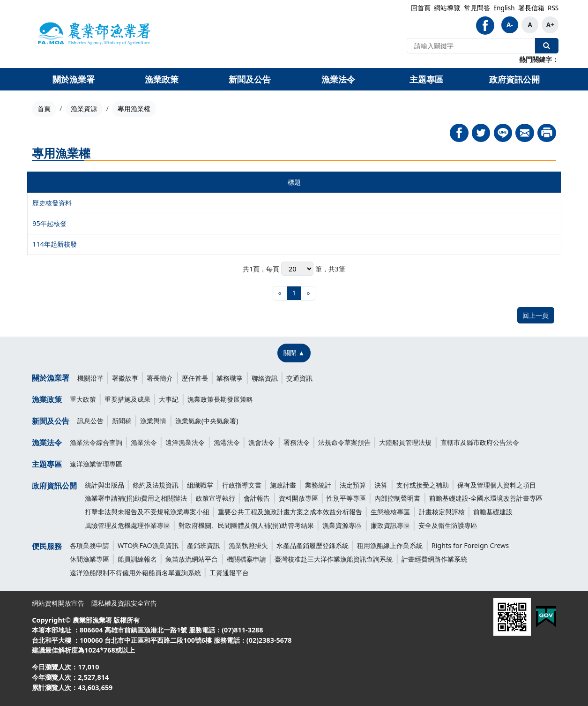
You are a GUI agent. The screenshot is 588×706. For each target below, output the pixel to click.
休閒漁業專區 (89, 559)
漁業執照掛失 (248, 545)
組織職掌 (200, 485)
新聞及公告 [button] (250, 79)
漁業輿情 (153, 421)
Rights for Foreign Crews (470, 545)
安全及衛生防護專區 (448, 525)
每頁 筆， (297, 269)
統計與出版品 (104, 485)
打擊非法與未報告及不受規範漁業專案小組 (147, 512)
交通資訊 (299, 378)
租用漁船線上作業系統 (390, 545)
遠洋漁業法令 (185, 442)
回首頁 (421, 8)
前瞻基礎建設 (493, 512)
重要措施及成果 (127, 399)
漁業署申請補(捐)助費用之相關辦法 (136, 498)
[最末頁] (308, 293)
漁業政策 (47, 399)
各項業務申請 (89, 545)
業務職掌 (230, 378)
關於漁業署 (51, 378)
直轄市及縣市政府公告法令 (480, 442)
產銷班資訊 (203, 545)
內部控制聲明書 (397, 498)
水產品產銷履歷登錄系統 (313, 545)
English (504, 8)
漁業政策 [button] (162, 79)
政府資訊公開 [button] (514, 79)
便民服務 (47, 546)
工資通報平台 (229, 573)
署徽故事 (125, 378)
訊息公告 (90, 421)
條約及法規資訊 (156, 485)
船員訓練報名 (137, 559)
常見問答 (477, 8)
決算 (381, 485)
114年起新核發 (55, 244)
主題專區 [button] (426, 79)
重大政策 (83, 399)
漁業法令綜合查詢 (96, 442)
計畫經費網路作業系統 (434, 559)
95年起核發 (49, 223)
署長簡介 (160, 378)
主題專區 (47, 464)
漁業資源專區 (342, 525)
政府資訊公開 (54, 486)
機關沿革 (90, 378)
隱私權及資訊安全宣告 (124, 603)
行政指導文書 (242, 485)
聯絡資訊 (265, 378)
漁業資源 (84, 109)
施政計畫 (283, 485)
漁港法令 (227, 442)
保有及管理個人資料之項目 (497, 485)
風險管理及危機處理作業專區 (127, 525)
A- (510, 25)
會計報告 (257, 498)
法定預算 (353, 485)
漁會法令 (261, 442)
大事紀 (169, 399)
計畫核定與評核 (442, 512)
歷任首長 (195, 378)
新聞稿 (122, 421)
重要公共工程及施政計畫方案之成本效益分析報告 (290, 512)
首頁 (44, 109)
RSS (553, 8)
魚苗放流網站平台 (192, 559)
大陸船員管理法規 (405, 442)
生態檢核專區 (390, 512)
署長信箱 (531, 8)
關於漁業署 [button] (74, 79)
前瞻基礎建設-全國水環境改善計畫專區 (486, 498)
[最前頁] (280, 293)
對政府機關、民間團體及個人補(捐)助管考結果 (246, 525)
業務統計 (318, 485)
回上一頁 (536, 315)
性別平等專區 (346, 498)
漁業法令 (47, 443)
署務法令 (297, 442)
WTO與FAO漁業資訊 (148, 545)
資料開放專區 (298, 498)
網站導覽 (447, 8)
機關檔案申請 (246, 559)
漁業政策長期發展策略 (220, 399)
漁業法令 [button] (338, 79)
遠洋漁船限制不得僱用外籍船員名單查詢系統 (135, 573)
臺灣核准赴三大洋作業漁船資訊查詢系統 (334, 559)
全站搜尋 (547, 45)
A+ (550, 25)
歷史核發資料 (52, 203)
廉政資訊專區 (390, 525)
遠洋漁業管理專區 (96, 464)
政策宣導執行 (216, 498)
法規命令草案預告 (344, 442)
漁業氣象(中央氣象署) (207, 421)
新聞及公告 (51, 421)
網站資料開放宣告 (58, 603)
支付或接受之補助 (423, 485)
